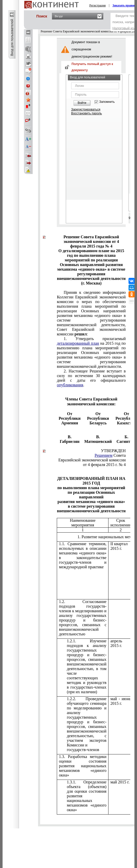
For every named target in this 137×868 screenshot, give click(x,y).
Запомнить (107, 102)
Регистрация (98, 5)
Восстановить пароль (87, 113)
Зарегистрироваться (86, 109)
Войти (82, 103)
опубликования (70, 385)
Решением (104, 455)
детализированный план (78, 343)
